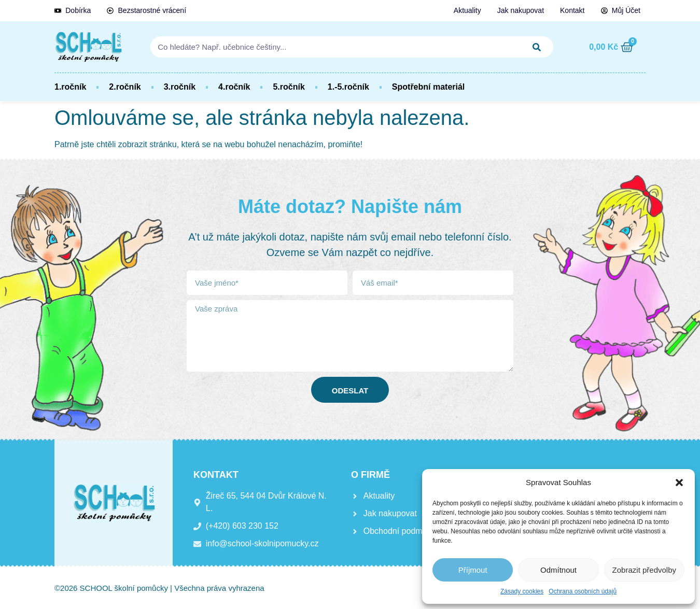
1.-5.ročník (348, 87)
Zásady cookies (522, 591)
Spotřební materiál (428, 87)
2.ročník (125, 87)
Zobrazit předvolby (644, 570)
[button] (679, 483)
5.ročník (289, 87)
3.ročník (180, 87)
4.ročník (234, 87)
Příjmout (473, 570)
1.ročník (70, 87)
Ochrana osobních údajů (583, 591)
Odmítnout (558, 570)
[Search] (537, 47)
